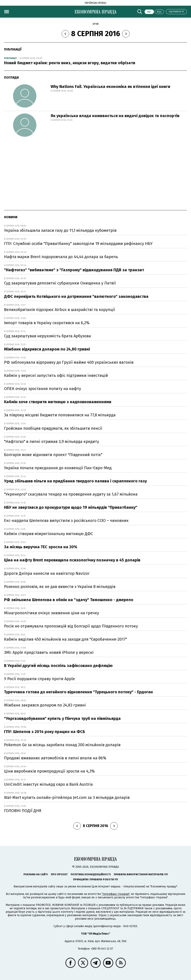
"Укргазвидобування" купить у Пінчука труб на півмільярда (62, 718)
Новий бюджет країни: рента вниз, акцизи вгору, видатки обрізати (70, 63)
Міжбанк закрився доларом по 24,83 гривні (45, 705)
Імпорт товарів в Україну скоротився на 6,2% (47, 323)
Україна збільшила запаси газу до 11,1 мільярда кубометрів (60, 230)
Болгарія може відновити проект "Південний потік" (53, 455)
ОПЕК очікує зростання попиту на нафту (43, 389)
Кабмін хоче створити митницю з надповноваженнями (58, 402)
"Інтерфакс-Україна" (116, 894)
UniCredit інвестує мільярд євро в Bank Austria (48, 784)
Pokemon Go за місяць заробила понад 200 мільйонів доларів (62, 745)
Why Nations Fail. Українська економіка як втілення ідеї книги (110, 87)
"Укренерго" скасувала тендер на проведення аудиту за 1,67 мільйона (71, 494)
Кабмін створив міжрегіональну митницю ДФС (49, 534)
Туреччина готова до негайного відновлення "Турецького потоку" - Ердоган (78, 692)
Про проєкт (59, 874)
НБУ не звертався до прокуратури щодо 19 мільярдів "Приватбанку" (71, 507)
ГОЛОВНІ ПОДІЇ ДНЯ (23, 811)
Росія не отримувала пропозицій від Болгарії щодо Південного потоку (71, 626)
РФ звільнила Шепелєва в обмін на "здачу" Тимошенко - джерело (69, 600)
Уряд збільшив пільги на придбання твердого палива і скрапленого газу (75, 481)
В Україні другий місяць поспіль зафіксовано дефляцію (58, 666)
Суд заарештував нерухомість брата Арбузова (47, 336)
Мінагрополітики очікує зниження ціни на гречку (52, 613)
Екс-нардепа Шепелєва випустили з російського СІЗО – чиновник (66, 520)
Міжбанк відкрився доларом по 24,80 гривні (47, 349)
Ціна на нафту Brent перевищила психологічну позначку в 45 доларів (72, 560)
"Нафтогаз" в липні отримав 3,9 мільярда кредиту (52, 441)
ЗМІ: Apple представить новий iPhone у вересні (49, 652)
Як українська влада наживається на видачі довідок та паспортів (115, 116)
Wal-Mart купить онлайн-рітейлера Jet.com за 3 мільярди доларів (67, 797)
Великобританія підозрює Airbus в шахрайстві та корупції (60, 310)
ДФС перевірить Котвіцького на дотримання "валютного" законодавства (76, 296)
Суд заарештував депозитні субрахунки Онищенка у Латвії (60, 283)
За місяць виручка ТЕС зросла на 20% (41, 547)
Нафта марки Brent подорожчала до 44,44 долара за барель (61, 257)
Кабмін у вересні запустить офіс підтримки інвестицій (56, 375)
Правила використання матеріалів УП (141, 874)
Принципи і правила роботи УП (95, 879)
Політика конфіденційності (91, 874)
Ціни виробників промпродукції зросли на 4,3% (49, 771)
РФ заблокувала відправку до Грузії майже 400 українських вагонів (69, 362)
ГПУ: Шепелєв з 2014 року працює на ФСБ (45, 732)
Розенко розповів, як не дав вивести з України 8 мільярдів (60, 587)
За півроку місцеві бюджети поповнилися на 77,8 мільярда (60, 415)
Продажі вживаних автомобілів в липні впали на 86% (55, 758)
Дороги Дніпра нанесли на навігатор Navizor (47, 573)
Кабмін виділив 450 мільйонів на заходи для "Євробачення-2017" (66, 639)
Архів (96, 24)
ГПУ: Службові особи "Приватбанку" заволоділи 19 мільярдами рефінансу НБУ (78, 244)
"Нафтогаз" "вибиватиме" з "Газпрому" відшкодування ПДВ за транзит (74, 270)
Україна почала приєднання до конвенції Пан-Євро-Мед (58, 468)
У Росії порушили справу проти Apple (39, 679)
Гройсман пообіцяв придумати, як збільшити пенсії (53, 428)
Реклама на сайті (36, 874)
